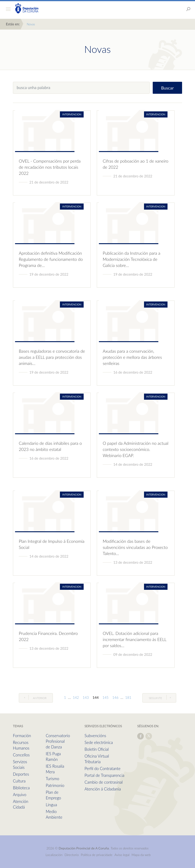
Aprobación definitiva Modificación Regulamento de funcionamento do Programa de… (51, 259)
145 (105, 697)
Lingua (51, 805)
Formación (22, 736)
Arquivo (20, 795)
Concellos (21, 755)
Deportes (21, 774)
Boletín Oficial (97, 749)
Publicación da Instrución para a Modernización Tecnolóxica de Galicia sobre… (131, 259)
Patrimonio (55, 785)
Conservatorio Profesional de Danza (58, 741)
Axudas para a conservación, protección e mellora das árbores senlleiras (132, 357)
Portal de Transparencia (104, 775)
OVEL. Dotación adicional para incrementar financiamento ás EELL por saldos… (135, 639)
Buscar (167, 88)
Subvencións (95, 736)
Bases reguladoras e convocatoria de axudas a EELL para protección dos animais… (52, 357)
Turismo (53, 779)
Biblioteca (21, 788)
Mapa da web (141, 855)
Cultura (19, 781)
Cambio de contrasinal (104, 782)
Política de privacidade (97, 855)
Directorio (72, 855)
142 (76, 697)
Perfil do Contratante (103, 768)
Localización (54, 855)
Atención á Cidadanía (103, 789)
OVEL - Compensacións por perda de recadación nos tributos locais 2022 (50, 167)
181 (128, 697)
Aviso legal (122, 855)
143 (86, 697)
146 (115, 697)
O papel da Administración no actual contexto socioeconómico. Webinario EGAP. (136, 449)
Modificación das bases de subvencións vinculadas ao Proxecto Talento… (135, 547)
